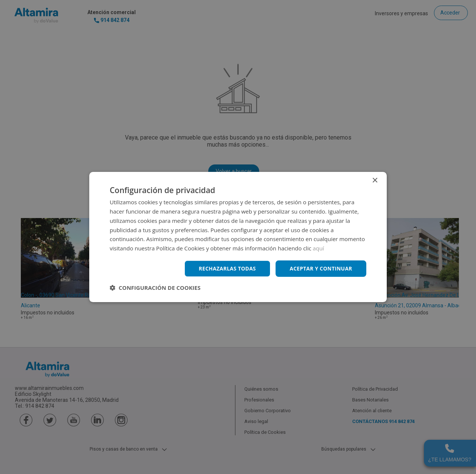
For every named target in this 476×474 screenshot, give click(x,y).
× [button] (375, 181)
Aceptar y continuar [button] (320, 268)
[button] (155, 288)
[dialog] (238, 237)
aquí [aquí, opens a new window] (319, 248)
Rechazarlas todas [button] (226, 268)
